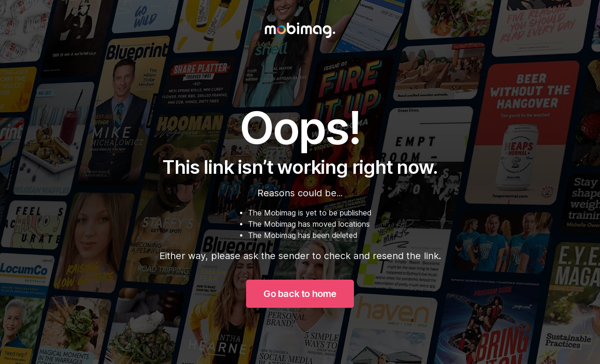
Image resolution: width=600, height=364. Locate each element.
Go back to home (300, 294)
